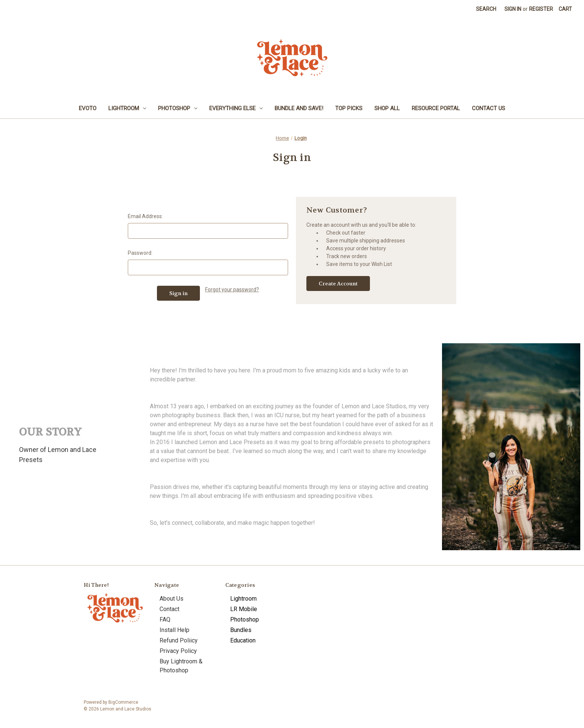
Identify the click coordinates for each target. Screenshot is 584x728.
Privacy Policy (178, 651)
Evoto (88, 108)
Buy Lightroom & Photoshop (181, 666)
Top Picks (349, 108)
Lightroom (127, 108)
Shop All (387, 108)
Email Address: (145, 216)
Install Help (174, 630)
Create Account (338, 284)
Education (243, 640)
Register (541, 9)
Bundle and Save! (299, 108)
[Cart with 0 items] (565, 9)
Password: (140, 253)
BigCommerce (123, 702)
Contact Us (489, 108)
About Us (172, 599)
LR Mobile (244, 609)
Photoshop (178, 108)
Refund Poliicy (179, 640)
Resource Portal (436, 108)
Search (486, 9)
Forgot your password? (232, 289)
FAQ (165, 619)
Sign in (513, 9)
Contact (169, 609)
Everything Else (236, 108)
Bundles (241, 630)
